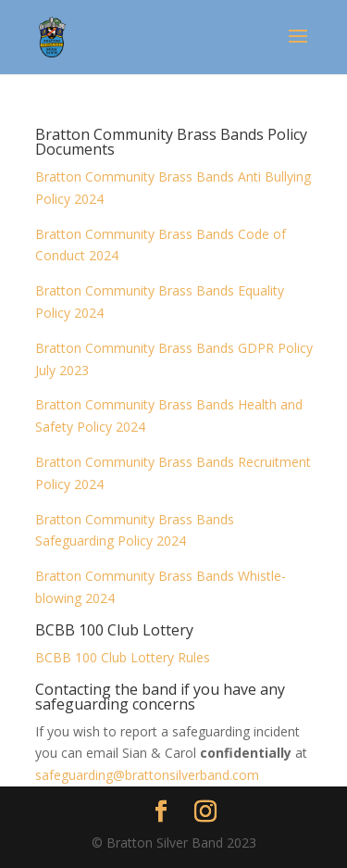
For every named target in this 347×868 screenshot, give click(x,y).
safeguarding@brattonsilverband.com (147, 775)
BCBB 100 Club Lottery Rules (123, 657)
